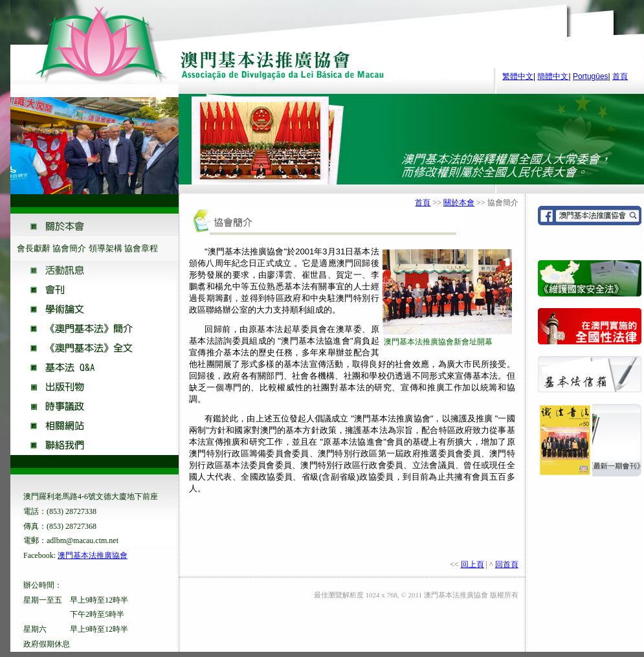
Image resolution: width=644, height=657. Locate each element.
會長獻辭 (34, 248)
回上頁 (472, 564)
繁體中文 (518, 76)
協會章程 (141, 248)
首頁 (620, 76)
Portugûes (591, 76)
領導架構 (105, 248)
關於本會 (459, 203)
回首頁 (507, 564)
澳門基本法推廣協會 (93, 555)
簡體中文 (553, 76)
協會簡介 (69, 248)
